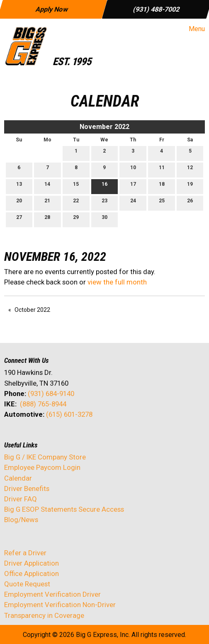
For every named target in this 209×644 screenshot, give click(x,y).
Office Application (32, 574)
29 (76, 219)
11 (162, 169)
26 (190, 203)
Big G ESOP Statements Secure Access (64, 509)
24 (133, 203)
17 (133, 186)
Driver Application (32, 563)
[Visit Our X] (24, 436)
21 (47, 203)
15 (76, 186)
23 (104, 203)
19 (190, 186)
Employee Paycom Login (42, 467)
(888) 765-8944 (43, 404)
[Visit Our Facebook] (11, 436)
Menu (193, 29)
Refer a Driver (25, 553)
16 (104, 186)
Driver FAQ (21, 499)
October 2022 (32, 310)
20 (19, 203)
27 (19, 219)
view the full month (117, 282)
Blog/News (21, 520)
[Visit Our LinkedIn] (37, 436)
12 (190, 169)
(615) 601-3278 (69, 414)
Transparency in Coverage (44, 615)
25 (162, 203)
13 (19, 186)
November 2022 (104, 127)
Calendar (18, 478)
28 (47, 219)
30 (104, 219)
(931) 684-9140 (51, 394)
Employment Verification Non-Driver (60, 605)
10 (133, 169)
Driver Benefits (28, 488)
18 (162, 186)
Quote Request (27, 584)
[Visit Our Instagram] (64, 436)
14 (47, 186)
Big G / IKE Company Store (45, 457)
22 (76, 203)
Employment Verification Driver (52, 594)
